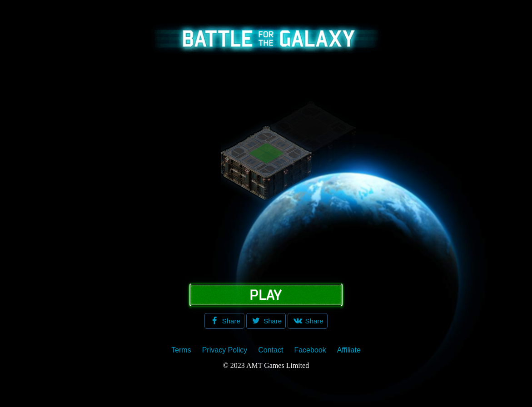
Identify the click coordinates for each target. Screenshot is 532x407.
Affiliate (349, 350)
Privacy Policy (225, 350)
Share (230, 321)
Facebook (310, 350)
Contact (271, 350)
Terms (181, 350)
